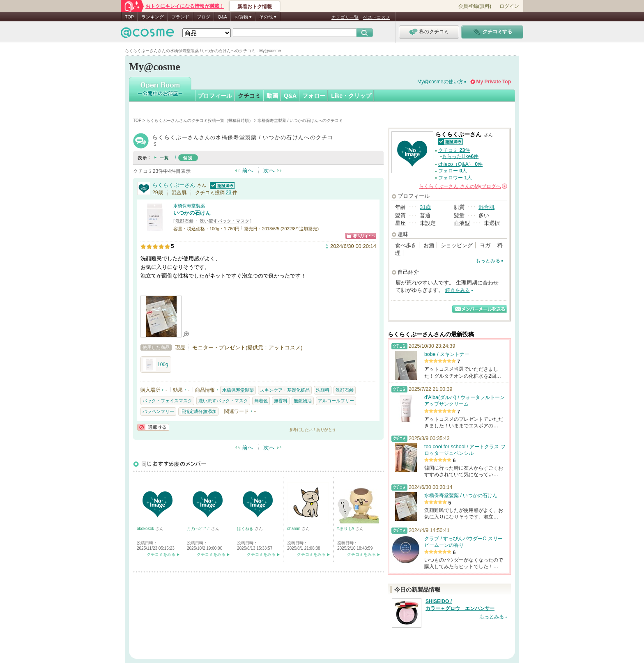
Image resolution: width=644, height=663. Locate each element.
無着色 (261, 401)
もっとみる (488, 261)
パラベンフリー (158, 411)
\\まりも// (346, 529)
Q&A (222, 17)
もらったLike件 (460, 156)
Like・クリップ (351, 96)
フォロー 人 (453, 171)
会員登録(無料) (475, 6)
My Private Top (494, 82)
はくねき (246, 529)
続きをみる (458, 290)
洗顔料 (323, 390)
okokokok (146, 529)
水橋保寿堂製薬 (189, 206)
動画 (272, 96)
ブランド (180, 17)
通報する (153, 427)
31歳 (425, 207)
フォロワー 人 (455, 178)
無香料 (281, 401)
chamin (294, 529)
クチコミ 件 (454, 150)
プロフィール (215, 96)
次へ (269, 170)
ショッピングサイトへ (361, 236)
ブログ (204, 17)
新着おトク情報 (255, 7)
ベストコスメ (377, 17)
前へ (248, 170)
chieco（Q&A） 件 (460, 164)
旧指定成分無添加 (198, 411)
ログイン (509, 6)
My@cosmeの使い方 (440, 82)
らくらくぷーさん (174, 185)
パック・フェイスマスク (167, 401)
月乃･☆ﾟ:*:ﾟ (199, 529)
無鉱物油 (303, 401)
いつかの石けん (192, 213)
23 (229, 193)
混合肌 (486, 207)
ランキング (153, 17)
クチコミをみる (161, 554)
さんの (463, 186)
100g (156, 365)
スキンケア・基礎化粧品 (285, 390)
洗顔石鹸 (184, 221)
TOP (129, 17)
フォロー (314, 96)
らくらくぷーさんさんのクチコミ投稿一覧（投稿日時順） (200, 120)
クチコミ (249, 96)
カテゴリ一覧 (345, 17)
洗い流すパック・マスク (224, 221)
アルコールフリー (336, 401)
